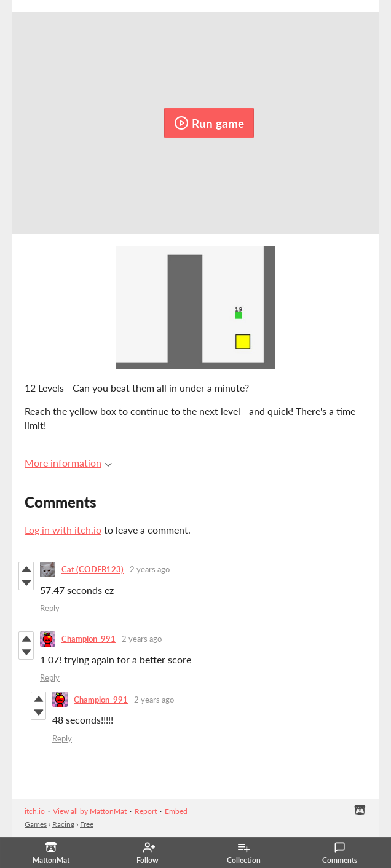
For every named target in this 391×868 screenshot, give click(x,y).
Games (36, 824)
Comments (340, 853)
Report (146, 811)
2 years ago (150, 569)
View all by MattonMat (90, 811)
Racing (63, 824)
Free (87, 824)
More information (68, 463)
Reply (50, 608)
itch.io (35, 811)
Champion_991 (89, 639)
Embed (176, 811)
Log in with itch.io (63, 530)
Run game (209, 123)
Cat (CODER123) (93, 569)
